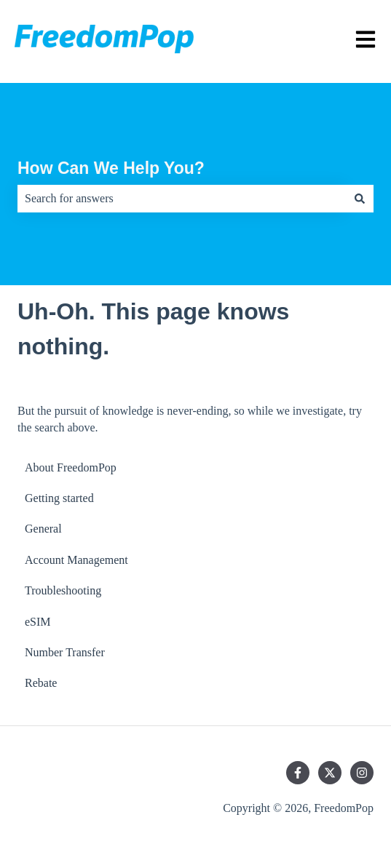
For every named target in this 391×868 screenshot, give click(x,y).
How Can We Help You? (111, 168)
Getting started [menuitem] (59, 498)
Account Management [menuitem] (76, 560)
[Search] (360, 199)
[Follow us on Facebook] (298, 773)
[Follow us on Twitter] (330, 773)
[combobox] (182, 199)
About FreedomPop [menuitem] (71, 467)
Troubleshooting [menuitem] (63, 590)
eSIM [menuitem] (38, 622)
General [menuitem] (43, 529)
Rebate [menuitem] (41, 683)
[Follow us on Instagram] (362, 773)
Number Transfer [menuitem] (65, 652)
